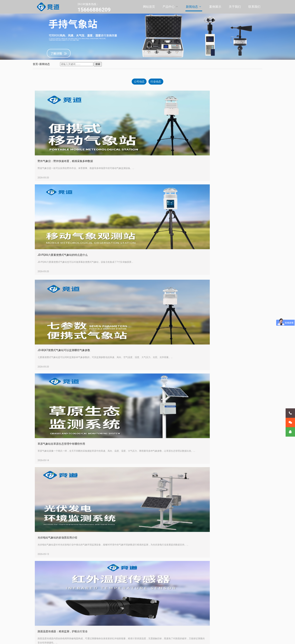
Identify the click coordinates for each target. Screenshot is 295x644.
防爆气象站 (70, 598)
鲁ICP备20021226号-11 (94, 638)
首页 (35, 64)
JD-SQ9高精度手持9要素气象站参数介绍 (69, 466)
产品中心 (169, 7)
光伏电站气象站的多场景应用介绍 (65, 372)
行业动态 (156, 82)
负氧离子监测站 (73, 619)
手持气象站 (70, 615)
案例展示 (215, 7)
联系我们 (254, 7)
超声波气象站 (72, 602)
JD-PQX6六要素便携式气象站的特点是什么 (187, 162)
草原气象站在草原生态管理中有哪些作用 (186, 278)
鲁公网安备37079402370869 (124, 638)
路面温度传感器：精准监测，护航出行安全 (187, 372)
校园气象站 (70, 606)
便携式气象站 (72, 585)
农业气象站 (70, 611)
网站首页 (149, 7)
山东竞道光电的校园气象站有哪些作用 (184, 466)
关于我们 (235, 7)
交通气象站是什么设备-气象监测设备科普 (186, 561)
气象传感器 (70, 624)
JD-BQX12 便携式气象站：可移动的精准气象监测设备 (77, 561)
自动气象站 (70, 589)
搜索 (98, 64)
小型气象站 (70, 593)
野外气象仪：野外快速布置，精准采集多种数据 (73, 162)
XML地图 (146, 638)
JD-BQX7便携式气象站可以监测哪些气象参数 (72, 278)
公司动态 (139, 82)
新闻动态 (192, 7)
